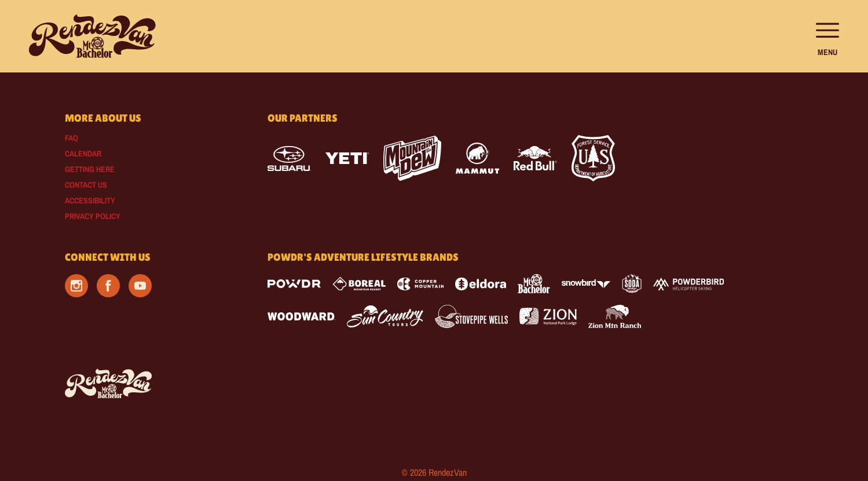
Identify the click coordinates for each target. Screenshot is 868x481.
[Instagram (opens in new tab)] (76, 286)
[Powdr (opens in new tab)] (294, 284)
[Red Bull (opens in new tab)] (535, 158)
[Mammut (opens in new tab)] (477, 158)
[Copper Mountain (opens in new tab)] (421, 284)
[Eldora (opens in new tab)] (481, 284)
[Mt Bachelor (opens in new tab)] (534, 284)
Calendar (83, 154)
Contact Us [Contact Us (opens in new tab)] (86, 185)
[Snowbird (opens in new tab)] (586, 284)
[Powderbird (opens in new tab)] (688, 284)
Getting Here (90, 169)
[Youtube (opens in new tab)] (140, 286)
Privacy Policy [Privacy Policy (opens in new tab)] (93, 216)
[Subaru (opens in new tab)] (289, 158)
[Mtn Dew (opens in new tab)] (412, 158)
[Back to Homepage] (152, 384)
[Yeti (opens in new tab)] (347, 158)
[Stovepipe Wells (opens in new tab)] (471, 316)
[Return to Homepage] (92, 36)
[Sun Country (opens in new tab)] (385, 316)
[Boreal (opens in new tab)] (359, 284)
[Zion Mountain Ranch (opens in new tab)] (615, 316)
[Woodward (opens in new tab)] (301, 316)
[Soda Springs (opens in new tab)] (632, 284)
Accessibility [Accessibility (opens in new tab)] (90, 201)
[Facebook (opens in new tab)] (108, 286)
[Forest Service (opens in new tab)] (593, 158)
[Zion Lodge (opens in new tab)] (548, 316)
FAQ (72, 138)
